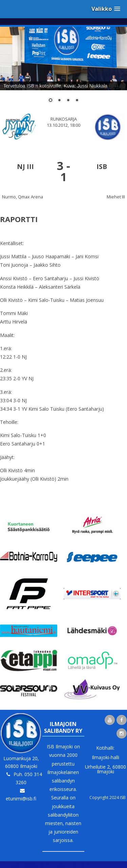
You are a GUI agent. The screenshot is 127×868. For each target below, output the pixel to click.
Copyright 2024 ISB (108, 798)
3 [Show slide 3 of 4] (68, 101)
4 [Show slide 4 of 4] (77, 101)
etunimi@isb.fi (21, 799)
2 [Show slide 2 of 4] (59, 101)
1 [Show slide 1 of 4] (50, 101)
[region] (63, 69)
